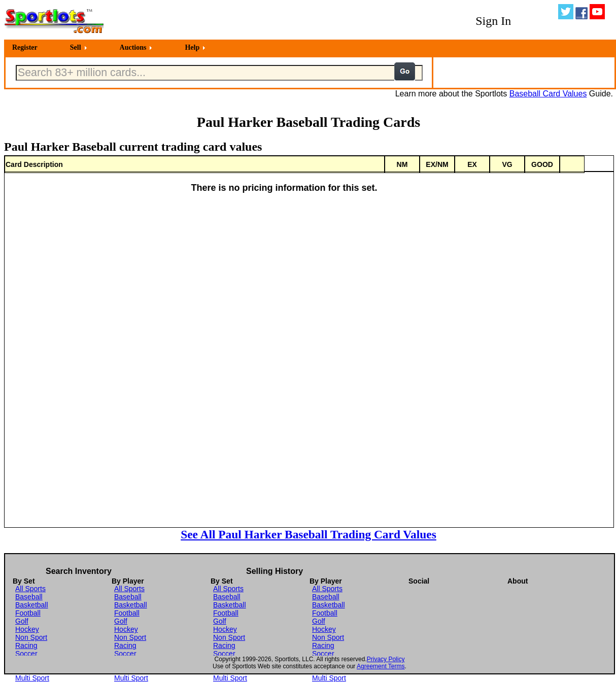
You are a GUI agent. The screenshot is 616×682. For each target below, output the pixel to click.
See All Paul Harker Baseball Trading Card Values (309, 534)
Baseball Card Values (548, 94)
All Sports (30, 589)
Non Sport (31, 637)
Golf (22, 621)
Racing (26, 645)
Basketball (32, 605)
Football (28, 613)
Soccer (26, 654)
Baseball (29, 597)
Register (25, 47)
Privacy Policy (386, 659)
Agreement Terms (381, 666)
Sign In (493, 21)
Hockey (27, 629)
